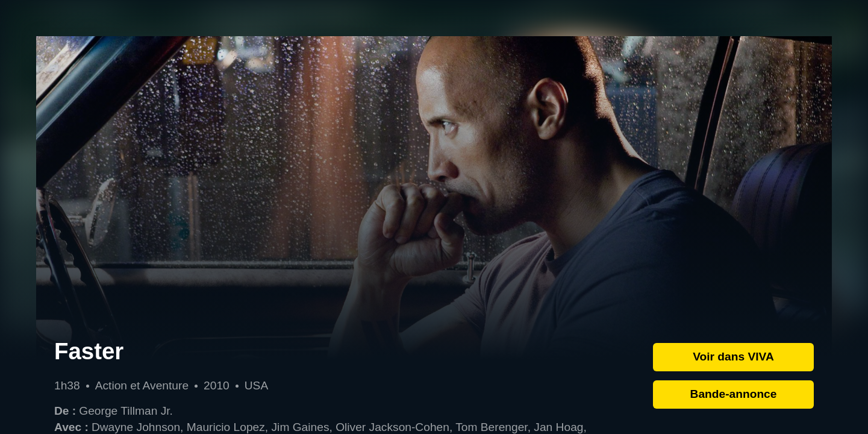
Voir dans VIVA (733, 357)
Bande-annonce (734, 394)
